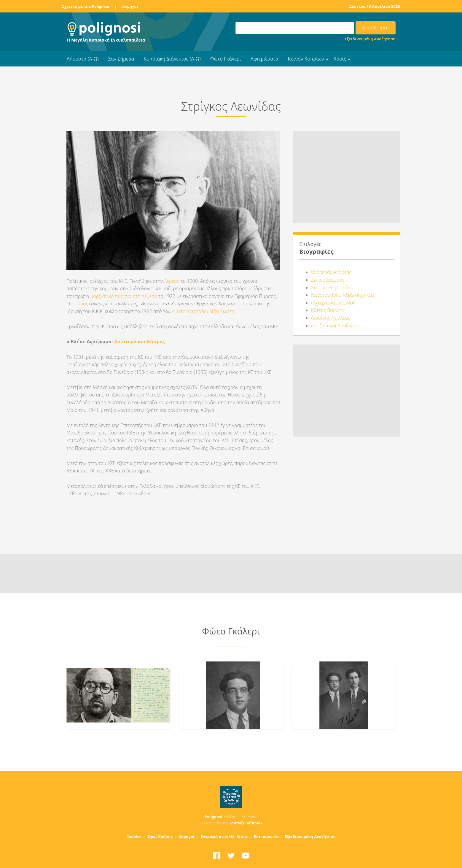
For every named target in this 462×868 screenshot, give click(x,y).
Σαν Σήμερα (121, 59)
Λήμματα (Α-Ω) (83, 59)
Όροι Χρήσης (160, 837)
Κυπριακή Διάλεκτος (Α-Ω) (172, 59)
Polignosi (213, 817)
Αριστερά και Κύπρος (140, 342)
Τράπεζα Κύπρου (245, 823)
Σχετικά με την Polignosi (86, 6)
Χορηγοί (130, 6)
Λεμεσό (172, 281)
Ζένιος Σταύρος (328, 280)
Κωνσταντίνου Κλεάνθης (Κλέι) (343, 295)
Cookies (134, 837)
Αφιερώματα (265, 59)
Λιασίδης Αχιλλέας (331, 318)
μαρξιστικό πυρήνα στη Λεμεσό (124, 296)
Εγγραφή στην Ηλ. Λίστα (224, 837)
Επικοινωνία (266, 837)
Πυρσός (80, 304)
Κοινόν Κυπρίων (306, 59)
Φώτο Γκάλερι (226, 59)
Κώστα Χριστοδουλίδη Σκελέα (203, 311)
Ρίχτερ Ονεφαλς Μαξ (333, 303)
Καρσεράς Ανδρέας (331, 272)
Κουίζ (340, 59)
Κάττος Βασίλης (328, 310)
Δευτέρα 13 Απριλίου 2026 (375, 6)
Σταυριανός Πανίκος (333, 288)
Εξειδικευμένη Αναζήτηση (370, 39)
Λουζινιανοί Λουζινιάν (335, 326)
